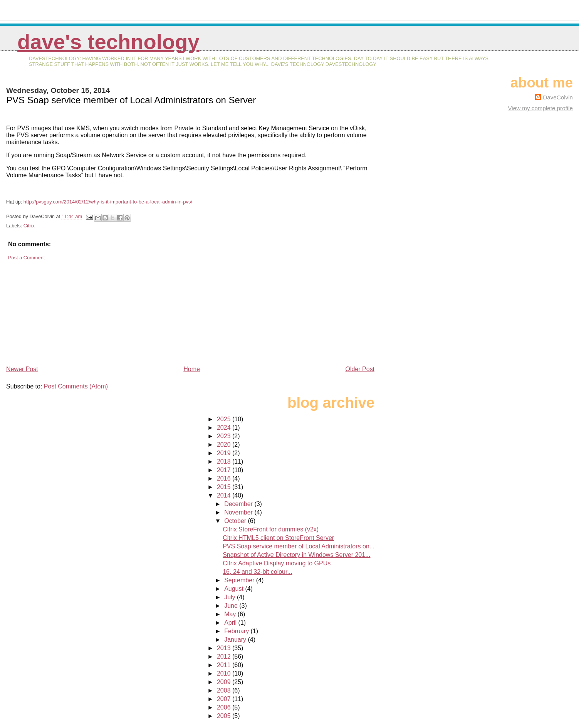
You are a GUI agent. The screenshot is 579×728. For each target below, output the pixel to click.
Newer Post (22, 369)
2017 (225, 470)
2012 (225, 657)
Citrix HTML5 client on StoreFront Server (278, 538)
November (239, 512)
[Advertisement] (64, 310)
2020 (225, 445)
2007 (225, 699)
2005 (225, 716)
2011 (225, 665)
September (240, 580)
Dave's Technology (108, 42)
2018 (225, 462)
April (231, 623)
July (231, 597)
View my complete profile (540, 108)
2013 (225, 648)
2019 (225, 453)
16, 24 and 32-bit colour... (258, 572)
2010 (225, 673)
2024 (225, 428)
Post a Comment (26, 258)
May (231, 614)
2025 (225, 419)
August (235, 589)
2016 (225, 478)
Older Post (360, 369)
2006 (225, 707)
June (232, 606)
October (236, 521)
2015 (225, 487)
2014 (225, 495)
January (236, 640)
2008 (225, 690)
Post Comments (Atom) (76, 386)
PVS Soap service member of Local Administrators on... (299, 546)
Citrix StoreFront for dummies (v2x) (271, 529)
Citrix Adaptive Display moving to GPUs (277, 563)
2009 (225, 682)
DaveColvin (558, 97)
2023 (225, 436)
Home (192, 369)
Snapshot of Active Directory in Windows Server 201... (296, 555)
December (239, 504)
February (237, 631)
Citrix (29, 226)
